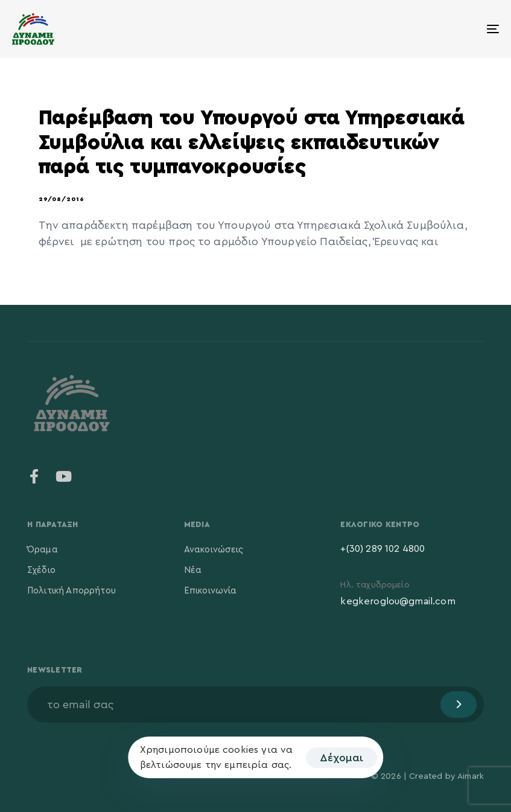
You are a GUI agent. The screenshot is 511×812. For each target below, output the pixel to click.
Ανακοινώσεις (214, 550)
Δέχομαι (341, 758)
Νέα (193, 570)
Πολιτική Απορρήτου (71, 591)
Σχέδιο (41, 570)
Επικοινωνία (211, 591)
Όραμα (43, 550)
